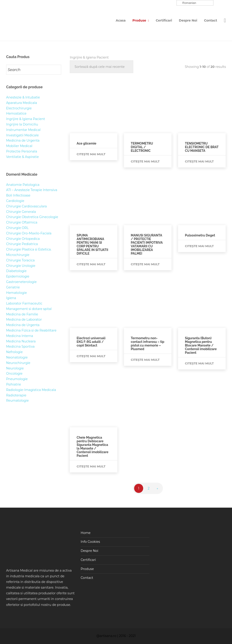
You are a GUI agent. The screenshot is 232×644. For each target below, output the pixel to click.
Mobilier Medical (19, 146)
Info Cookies (90, 542)
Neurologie (15, 368)
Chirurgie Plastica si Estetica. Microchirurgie (29, 252)
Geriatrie (13, 287)
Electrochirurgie (19, 108)
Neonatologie (17, 357)
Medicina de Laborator (24, 320)
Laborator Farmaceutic (24, 303)
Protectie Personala (22, 151)
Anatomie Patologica (23, 185)
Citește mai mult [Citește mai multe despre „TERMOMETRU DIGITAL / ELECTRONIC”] (145, 161)
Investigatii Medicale (22, 135)
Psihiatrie (14, 384)
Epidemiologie (18, 276)
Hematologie (17, 293)
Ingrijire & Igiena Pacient (25, 119)
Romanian (187, 3)
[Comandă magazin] (101, 67)
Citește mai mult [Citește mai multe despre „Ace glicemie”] (91, 154)
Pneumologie (17, 379)
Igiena (11, 298)
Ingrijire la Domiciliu (22, 124)
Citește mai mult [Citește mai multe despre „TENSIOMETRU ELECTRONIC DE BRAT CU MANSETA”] (199, 161)
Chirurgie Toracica (20, 260)
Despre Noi (188, 20)
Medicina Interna (20, 336)
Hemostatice (16, 113)
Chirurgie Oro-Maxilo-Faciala (29, 233)
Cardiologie (15, 201)
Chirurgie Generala (21, 212)
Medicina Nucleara (21, 341)
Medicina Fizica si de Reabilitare (31, 330)
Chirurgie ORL (17, 228)
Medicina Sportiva (20, 347)
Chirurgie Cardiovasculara (26, 206)
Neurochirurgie (18, 363)
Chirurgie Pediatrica (22, 244)
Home (86, 533)
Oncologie (14, 374)
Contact (211, 20)
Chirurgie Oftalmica (22, 222)
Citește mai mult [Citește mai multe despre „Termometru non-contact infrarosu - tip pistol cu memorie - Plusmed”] (145, 360)
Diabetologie (16, 271)
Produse (139, 20)
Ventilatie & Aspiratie (22, 157)
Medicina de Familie (22, 314)
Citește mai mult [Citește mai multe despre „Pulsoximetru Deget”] (199, 246)
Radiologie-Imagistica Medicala (31, 390)
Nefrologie (14, 352)
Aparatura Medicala (22, 103)
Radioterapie (16, 395)
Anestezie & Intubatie (23, 97)
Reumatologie (17, 401)
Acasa (121, 20)
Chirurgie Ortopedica (23, 239)
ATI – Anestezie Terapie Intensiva (32, 190)
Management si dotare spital (29, 309)
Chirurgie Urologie (21, 266)
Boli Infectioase (18, 195)
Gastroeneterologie (21, 282)
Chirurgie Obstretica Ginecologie (32, 217)
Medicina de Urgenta (23, 140)
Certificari (164, 20)
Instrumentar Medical (23, 130)
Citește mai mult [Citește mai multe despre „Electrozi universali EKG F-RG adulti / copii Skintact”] (91, 356)
